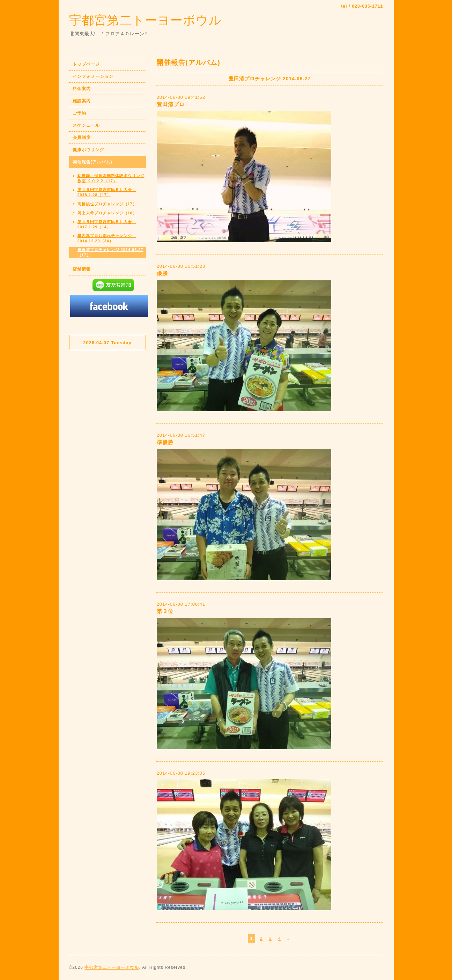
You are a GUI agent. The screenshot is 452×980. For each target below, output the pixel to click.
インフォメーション (93, 76)
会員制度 (82, 138)
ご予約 (79, 113)
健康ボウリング (88, 150)
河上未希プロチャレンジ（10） (107, 213)
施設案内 (82, 101)
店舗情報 (82, 269)
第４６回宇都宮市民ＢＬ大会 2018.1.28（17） (107, 192)
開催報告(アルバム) (92, 162)
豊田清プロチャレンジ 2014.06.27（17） (110, 252)
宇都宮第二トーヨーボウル (145, 20)
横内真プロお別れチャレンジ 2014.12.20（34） (107, 238)
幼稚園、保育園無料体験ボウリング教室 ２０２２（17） (111, 178)
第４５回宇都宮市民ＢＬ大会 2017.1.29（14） (107, 224)
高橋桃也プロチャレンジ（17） (107, 204)
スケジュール (86, 125)
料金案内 (82, 89)
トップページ (86, 64)
